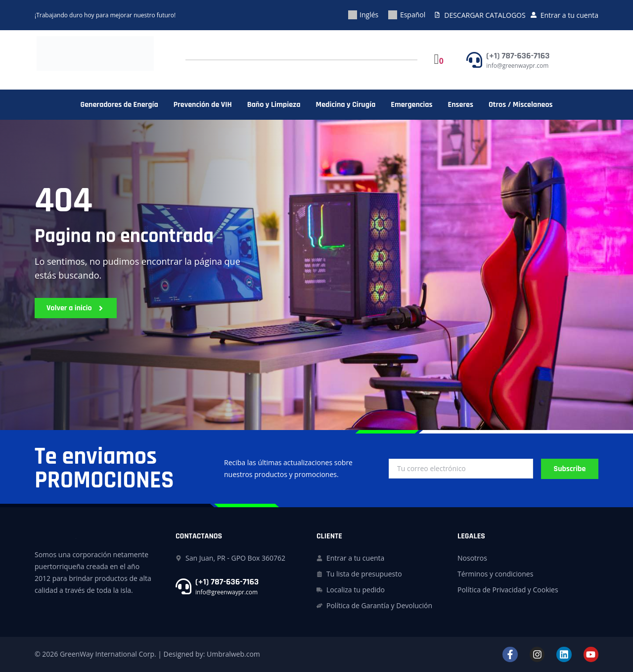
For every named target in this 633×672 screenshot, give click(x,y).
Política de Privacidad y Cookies (508, 590)
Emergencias (411, 105)
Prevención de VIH (203, 105)
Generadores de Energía (119, 105)
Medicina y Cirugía (346, 105)
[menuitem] (363, 15)
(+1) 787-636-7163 (518, 56)
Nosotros (472, 558)
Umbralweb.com (233, 654)
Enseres (461, 105)
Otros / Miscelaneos (521, 105)
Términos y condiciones (495, 574)
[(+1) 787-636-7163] (474, 60)
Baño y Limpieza (274, 105)
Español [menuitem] (413, 15)
